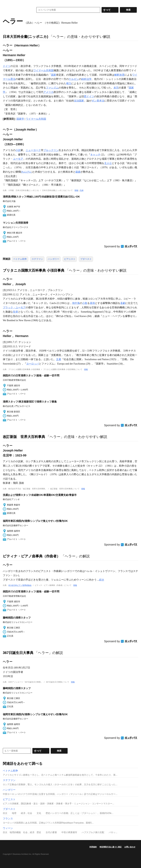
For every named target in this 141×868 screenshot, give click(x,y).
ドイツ (7, 66)
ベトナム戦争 (20, 259)
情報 (76, 190)
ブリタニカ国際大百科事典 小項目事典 (34, 270)
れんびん (26, 172)
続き (102, 580)
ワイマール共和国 (43, 70)
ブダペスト (86, 259)
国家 (54, 75)
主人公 (108, 163)
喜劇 (123, 303)
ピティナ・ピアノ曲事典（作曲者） (31, 556)
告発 (15, 312)
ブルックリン (51, 150)
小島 (85, 303)
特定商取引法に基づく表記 (111, 847)
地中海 (76, 303)
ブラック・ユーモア (14, 307)
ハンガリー (54, 259)
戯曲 (78, 172)
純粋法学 (86, 79)
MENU (6, 3)
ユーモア (18, 159)
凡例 (82, 190)
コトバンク (17, 10)
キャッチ (95, 155)
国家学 (20, 119)
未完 (116, 88)
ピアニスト (70, 259)
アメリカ (48, 92)
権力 (69, 83)
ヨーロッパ (33, 364)
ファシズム (52, 88)
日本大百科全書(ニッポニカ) (25, 37)
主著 (59, 359)
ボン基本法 (98, 101)
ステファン (37, 259)
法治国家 (79, 101)
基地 (92, 303)
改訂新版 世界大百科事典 (24, 437)
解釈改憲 (119, 75)
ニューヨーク (33, 150)
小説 (18, 150)
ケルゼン (74, 79)
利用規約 (93, 847)
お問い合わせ (130, 847)
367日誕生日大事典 (18, 653)
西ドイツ (89, 96)
